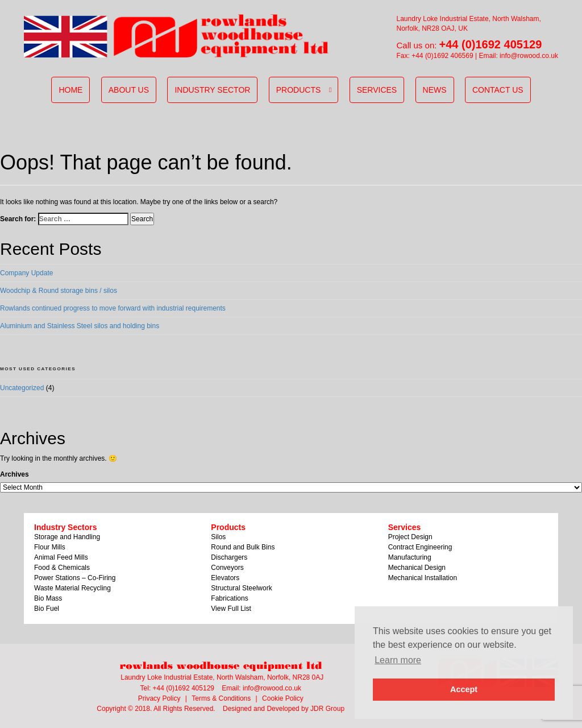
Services (377, 90)
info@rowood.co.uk (529, 56)
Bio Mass (48, 598)
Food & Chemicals (62, 568)
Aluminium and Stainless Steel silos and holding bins (80, 326)
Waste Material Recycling (72, 588)
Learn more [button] (398, 660)
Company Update (26, 273)
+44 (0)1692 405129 (491, 44)
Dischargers (229, 557)
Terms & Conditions (221, 698)
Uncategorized (22, 388)
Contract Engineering (420, 547)
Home (70, 90)
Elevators (225, 578)
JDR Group (327, 709)
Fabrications (229, 598)
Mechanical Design (417, 568)
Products (299, 90)
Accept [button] (464, 689)
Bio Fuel (47, 609)
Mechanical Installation (423, 578)
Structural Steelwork (241, 588)
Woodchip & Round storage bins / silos (59, 291)
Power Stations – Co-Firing (75, 578)
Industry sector (212, 90)
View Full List (231, 609)
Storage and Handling (67, 537)
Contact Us (498, 90)
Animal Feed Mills (61, 557)
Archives (14, 474)
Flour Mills (50, 547)
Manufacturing (410, 557)
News (435, 90)
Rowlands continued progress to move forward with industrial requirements (113, 308)
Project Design (410, 537)
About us (129, 90)
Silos (218, 537)
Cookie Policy (283, 698)
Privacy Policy (159, 698)
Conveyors (227, 568)
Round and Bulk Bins (243, 547)
